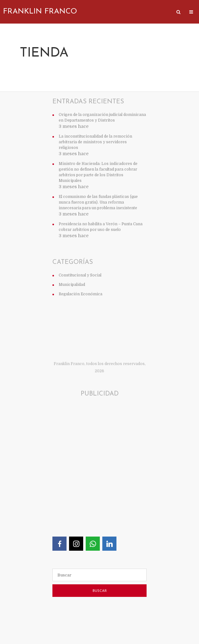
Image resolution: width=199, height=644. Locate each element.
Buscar (100, 591)
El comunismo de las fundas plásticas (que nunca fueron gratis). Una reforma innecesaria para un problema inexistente (98, 202)
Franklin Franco (40, 12)
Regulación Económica (81, 294)
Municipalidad (72, 285)
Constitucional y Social (80, 275)
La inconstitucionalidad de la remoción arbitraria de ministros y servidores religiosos (95, 142)
